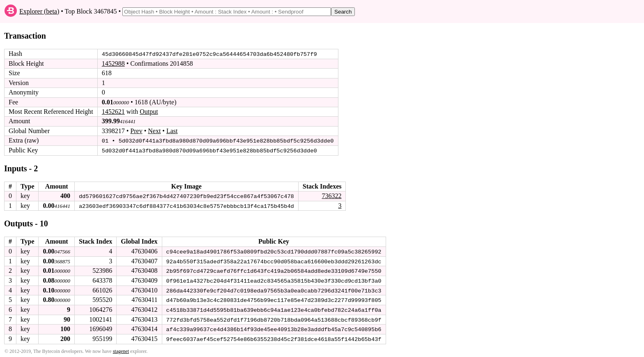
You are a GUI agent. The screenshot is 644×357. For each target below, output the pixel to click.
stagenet (121, 349)
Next (154, 131)
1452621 (113, 112)
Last (172, 131)
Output (149, 112)
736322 (331, 195)
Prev (136, 131)
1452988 (113, 63)
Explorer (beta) (39, 11)
